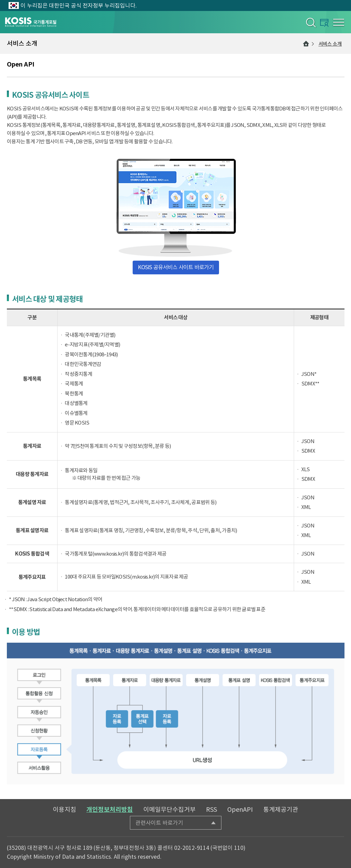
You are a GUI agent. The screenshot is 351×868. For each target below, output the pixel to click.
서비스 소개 (330, 44)
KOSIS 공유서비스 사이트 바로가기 (176, 267)
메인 (306, 44)
